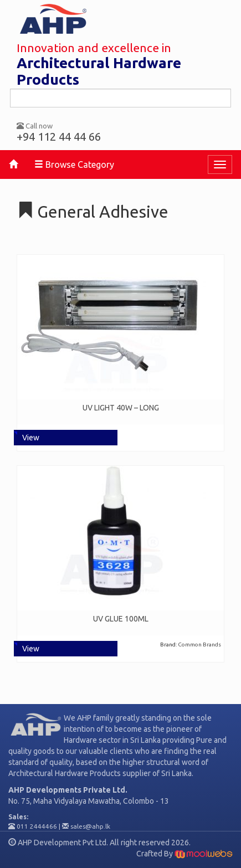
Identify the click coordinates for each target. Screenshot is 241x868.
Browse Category (74, 165)
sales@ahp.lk (90, 826)
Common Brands (199, 644)
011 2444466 (37, 826)
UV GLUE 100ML (121, 619)
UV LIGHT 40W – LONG (121, 408)
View (31, 438)
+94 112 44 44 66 (59, 137)
